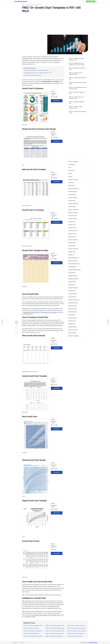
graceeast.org (25, 577)
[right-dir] (108, 322)
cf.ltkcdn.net (25, 287)
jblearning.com (25, 412)
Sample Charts (38, 5)
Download (57, 101)
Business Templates (30, 5)
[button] (96, 1)
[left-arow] (2, 322)
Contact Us (15, 643)
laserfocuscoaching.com (27, 246)
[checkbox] (14, 1)
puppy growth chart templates (32, 312)
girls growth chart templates (40, 615)
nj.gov (23, 165)
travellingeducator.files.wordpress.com (30, 372)
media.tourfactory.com (27, 206)
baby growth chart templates (49, 312)
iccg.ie (23, 537)
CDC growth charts (55, 615)
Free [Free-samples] (91, 1)
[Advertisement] (55, 24)
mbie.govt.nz (25, 125)
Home (23, 5)
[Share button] (16, 322)
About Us (22, 643)
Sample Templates (93, 643)
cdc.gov (24, 496)
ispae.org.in (24, 453)
